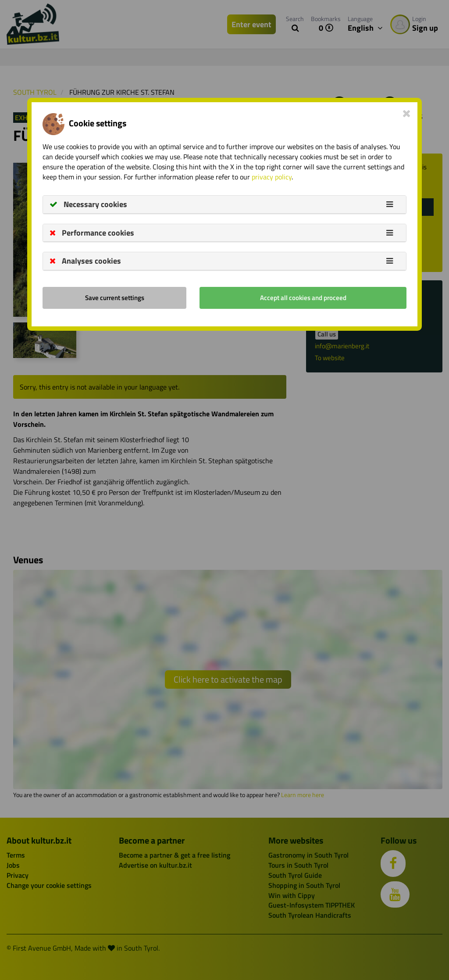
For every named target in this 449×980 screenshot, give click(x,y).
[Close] (407, 113)
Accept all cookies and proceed (303, 298)
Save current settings (115, 298)
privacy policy (272, 177)
